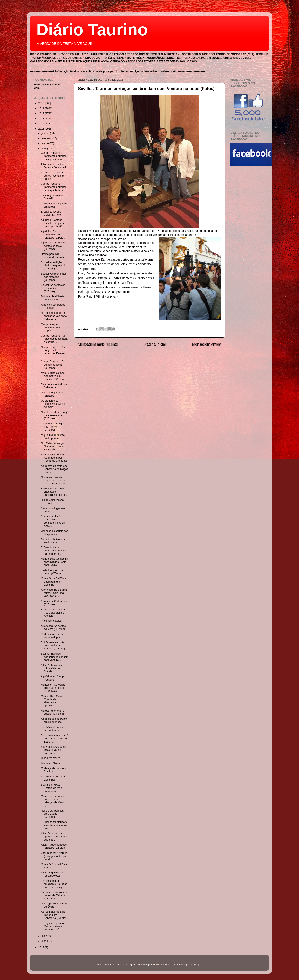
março (46, 143)
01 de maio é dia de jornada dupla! (52, 636)
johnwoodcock (161, 965)
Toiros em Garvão (51, 763)
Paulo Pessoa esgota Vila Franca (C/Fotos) (53, 427)
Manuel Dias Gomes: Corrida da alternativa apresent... (53, 701)
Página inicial (155, 344)
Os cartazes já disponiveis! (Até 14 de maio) (54, 404)
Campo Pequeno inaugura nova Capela (51, 327)
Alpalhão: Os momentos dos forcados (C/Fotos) (53, 235)
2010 (42, 103)
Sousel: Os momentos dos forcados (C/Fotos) (54, 277)
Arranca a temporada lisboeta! (53, 306)
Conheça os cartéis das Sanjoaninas (54, 533)
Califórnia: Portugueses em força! (54, 205)
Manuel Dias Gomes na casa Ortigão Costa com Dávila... (54, 562)
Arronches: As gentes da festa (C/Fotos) (53, 628)
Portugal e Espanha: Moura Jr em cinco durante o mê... (53, 926)
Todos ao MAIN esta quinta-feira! (52, 298)
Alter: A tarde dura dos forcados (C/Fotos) (54, 846)
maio (45, 936)
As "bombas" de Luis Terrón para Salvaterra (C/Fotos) (54, 915)
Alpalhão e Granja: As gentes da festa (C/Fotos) (53, 246)
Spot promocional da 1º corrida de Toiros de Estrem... (54, 739)
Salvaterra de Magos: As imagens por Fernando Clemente (54, 458)
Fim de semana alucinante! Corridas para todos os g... (54, 884)
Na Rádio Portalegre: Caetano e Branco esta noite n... (53, 446)
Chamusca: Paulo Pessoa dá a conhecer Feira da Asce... (53, 521)
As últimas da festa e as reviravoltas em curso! (53, 176)
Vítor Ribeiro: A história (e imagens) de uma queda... (54, 856)
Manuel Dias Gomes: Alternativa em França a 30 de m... (54, 376)
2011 (42, 108)
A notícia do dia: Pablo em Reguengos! (54, 720)
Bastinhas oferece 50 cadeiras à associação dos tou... (55, 492)
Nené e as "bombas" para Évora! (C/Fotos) (53, 814)
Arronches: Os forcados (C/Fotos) (54, 603)
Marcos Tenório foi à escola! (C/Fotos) (52, 712)
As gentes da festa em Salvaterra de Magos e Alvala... (54, 469)
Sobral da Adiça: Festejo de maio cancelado (52, 788)
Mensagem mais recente (98, 344)
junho (45, 941)
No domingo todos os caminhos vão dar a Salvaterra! (54, 316)
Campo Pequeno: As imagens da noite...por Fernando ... (54, 352)
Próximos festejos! (51, 621)
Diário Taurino (92, 30)
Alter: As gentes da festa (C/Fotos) (52, 874)
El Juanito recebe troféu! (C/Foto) (51, 213)
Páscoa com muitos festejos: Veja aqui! (53, 166)
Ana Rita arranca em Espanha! (53, 778)
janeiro (46, 133)
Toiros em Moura (50, 758)
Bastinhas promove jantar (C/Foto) (52, 572)
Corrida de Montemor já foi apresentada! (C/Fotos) (54, 415)
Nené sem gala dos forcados (52, 394)
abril (44, 149)
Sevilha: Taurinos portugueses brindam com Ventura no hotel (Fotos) (146, 89)
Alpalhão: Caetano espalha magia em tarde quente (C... (53, 223)
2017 (42, 947)
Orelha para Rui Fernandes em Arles (54, 256)
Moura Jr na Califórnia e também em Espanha (54, 582)
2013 (42, 119)
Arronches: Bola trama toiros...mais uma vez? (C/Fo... (54, 593)
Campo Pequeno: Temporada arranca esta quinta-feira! (54, 156)
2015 (42, 129)
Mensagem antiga (207, 344)
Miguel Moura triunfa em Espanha (53, 437)
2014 (42, 124)
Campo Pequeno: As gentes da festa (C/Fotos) (53, 365)
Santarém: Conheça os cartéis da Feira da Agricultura (54, 895)
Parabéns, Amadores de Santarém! (53, 729)
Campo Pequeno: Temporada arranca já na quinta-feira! (54, 187)
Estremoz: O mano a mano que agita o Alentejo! (53, 613)
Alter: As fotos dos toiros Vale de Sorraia (51, 668)
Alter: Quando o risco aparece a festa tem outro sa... (54, 837)
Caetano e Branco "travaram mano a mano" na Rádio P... (54, 480)
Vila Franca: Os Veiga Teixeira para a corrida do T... (53, 750)
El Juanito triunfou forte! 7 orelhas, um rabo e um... (55, 825)
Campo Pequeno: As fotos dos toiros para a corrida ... (54, 339)
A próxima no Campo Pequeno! (53, 678)
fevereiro (47, 138)
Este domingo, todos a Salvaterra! (54, 386)
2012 (42, 113)
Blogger (198, 965)
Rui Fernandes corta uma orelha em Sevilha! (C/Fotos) (53, 646)
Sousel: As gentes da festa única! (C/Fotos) (53, 288)
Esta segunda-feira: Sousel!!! (52, 197)
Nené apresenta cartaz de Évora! (54, 905)
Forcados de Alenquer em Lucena (53, 541)
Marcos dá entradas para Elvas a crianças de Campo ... (54, 801)
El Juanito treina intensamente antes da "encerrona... (54, 551)
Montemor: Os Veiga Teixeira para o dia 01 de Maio (53, 688)
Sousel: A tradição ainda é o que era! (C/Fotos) (53, 266)
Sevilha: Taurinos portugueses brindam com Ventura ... (55, 657)
